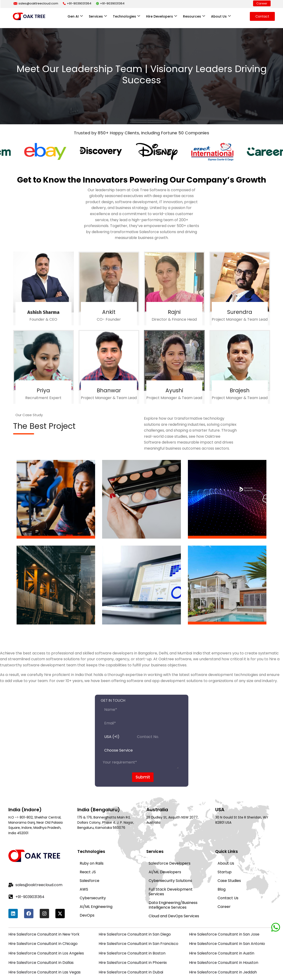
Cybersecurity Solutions (170, 850)
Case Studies (229, 850)
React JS (88, 841)
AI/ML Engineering (96, 875)
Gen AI (75, 16)
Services (98, 16)
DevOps (87, 884)
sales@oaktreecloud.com (36, 3)
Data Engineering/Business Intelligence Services (173, 874)
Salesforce (90, 850)
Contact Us (228, 867)
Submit (143, 752)
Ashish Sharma (43, 300)
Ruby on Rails (92, 832)
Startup (225, 841)
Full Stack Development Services (171, 861)
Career (262, 3)
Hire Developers (161, 16)
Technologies (126, 16)
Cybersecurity (93, 867)
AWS (84, 858)
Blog (222, 858)
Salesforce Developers (170, 832)
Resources (194, 16)
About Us (221, 16)
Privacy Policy (207, 968)
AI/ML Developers (165, 841)
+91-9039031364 (77, 3)
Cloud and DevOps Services (174, 885)
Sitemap (265, 968)
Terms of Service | (240, 968)
